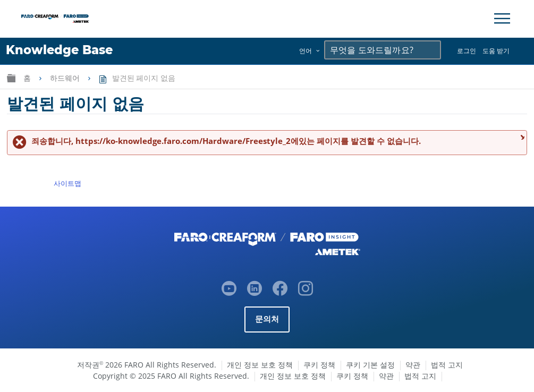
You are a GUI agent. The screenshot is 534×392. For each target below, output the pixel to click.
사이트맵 (67, 183)
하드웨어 (66, 78)
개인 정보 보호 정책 (260, 365)
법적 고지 (447, 365)
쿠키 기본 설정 (370, 365)
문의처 (267, 319)
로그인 (467, 51)
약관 (413, 365)
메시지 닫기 (521, 137)
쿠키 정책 (319, 365)
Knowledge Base (59, 50)
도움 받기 (496, 51)
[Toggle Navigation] (502, 19)
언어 (306, 51)
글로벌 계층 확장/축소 (11, 78)
